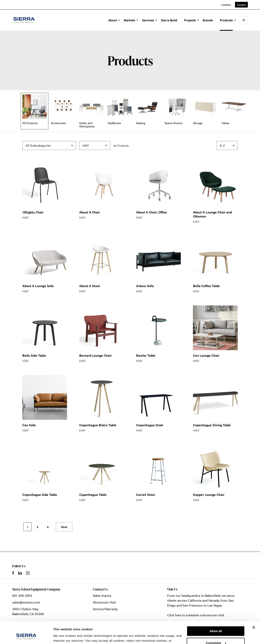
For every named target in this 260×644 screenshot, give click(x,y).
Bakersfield (212, 595)
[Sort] (227, 145)
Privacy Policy (147, 625)
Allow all (216, 610)
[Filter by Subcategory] (49, 145)
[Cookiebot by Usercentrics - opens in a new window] (26, 636)
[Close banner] (254, 607)
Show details (63, 636)
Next (64, 527)
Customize (216, 622)
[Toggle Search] (244, 20)
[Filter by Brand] (95, 145)
